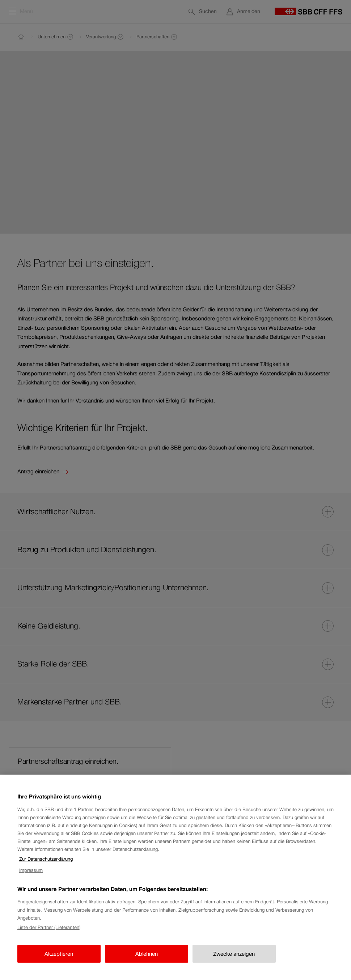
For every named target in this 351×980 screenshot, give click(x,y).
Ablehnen (147, 960)
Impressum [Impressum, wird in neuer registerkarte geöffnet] (31, 877)
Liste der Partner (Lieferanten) (49, 934)
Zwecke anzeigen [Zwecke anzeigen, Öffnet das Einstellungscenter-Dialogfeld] (234, 960)
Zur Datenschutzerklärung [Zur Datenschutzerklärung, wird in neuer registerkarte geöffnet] (46, 866)
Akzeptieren (59, 960)
